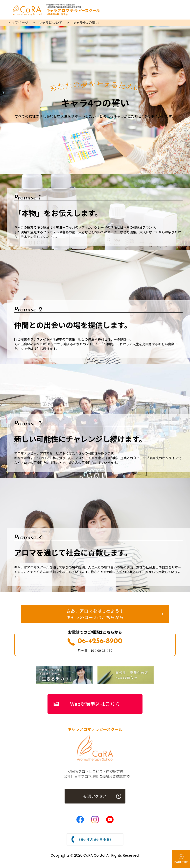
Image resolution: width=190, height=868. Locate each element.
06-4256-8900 (95, 641)
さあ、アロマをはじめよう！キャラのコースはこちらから (95, 614)
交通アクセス (95, 796)
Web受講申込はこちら (95, 704)
